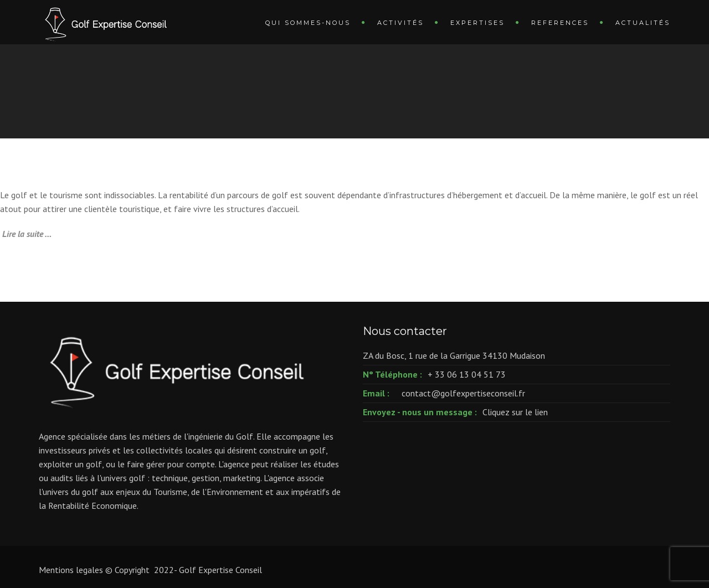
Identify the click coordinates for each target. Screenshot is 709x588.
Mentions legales (71, 570)
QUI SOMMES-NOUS (308, 23)
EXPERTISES (477, 23)
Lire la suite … (27, 234)
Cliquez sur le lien (515, 412)
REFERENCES (560, 23)
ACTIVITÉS (400, 23)
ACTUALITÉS (643, 23)
